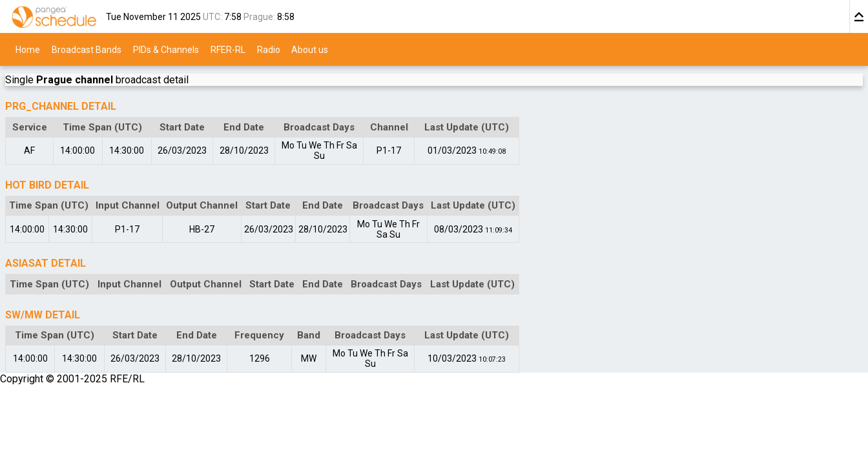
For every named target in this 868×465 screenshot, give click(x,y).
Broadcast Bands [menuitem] (87, 49)
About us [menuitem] (310, 49)
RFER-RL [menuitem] (228, 49)
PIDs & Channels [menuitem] (166, 49)
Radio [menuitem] (269, 49)
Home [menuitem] (28, 49)
